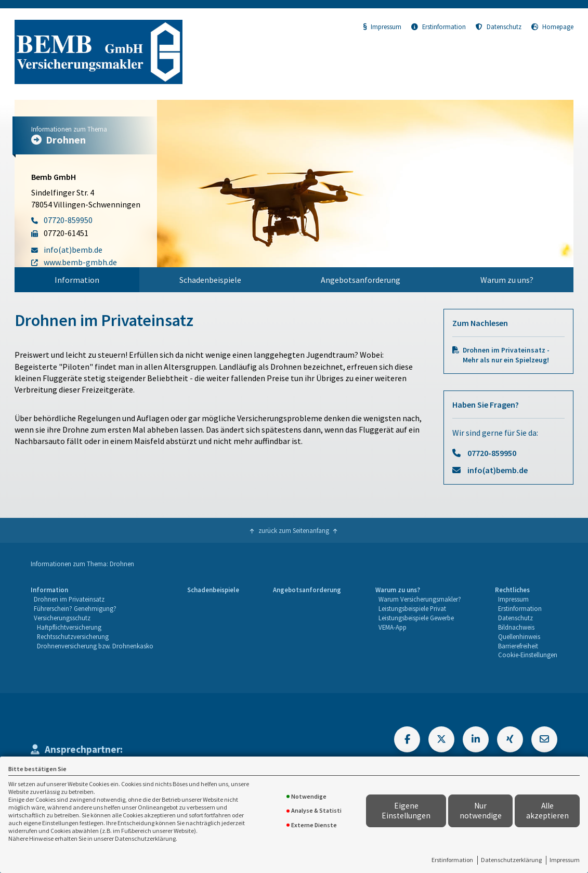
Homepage (552, 27)
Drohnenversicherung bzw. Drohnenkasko (95, 646)
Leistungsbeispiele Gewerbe (416, 618)
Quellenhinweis (519, 636)
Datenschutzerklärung (511, 860)
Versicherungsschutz (62, 618)
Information (77, 280)
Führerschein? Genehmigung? (75, 608)
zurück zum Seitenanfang (294, 530)
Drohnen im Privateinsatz (69, 599)
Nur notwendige (481, 811)
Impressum (565, 860)
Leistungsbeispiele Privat (412, 608)
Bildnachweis (516, 627)
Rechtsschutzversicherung (73, 636)
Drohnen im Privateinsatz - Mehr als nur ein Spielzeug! (506, 355)
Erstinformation (452, 860)
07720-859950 (492, 453)
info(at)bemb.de (498, 470)
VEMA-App (393, 627)
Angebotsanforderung (361, 280)
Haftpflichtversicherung (69, 627)
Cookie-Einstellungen (528, 655)
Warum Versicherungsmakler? (420, 599)
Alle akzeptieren (547, 811)
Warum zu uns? (507, 280)
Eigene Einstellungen (406, 811)
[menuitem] (77, 280)
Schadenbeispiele (210, 280)
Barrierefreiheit (518, 646)
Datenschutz (499, 27)
